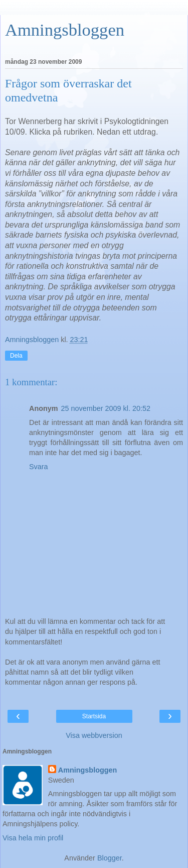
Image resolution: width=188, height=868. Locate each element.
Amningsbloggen (65, 30)
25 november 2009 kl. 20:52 (106, 408)
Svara (39, 467)
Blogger (110, 858)
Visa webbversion (94, 735)
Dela (16, 356)
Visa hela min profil (33, 838)
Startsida (94, 716)
